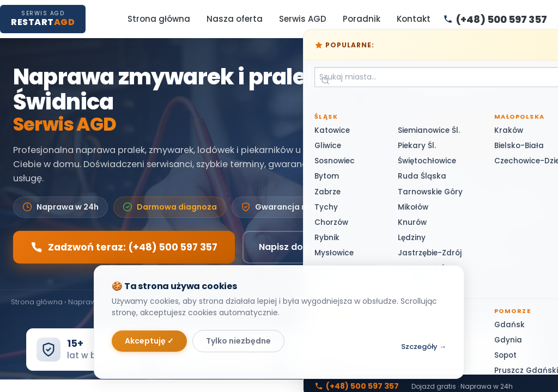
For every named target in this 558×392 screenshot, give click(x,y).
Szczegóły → (424, 347)
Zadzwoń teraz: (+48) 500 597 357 (124, 247)
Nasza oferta (235, 19)
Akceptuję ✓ (149, 341)
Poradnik (362, 19)
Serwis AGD (303, 19)
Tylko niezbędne (238, 341)
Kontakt (414, 19)
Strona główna (159, 19)
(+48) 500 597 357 (460, 128)
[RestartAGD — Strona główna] (43, 19)
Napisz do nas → (296, 247)
